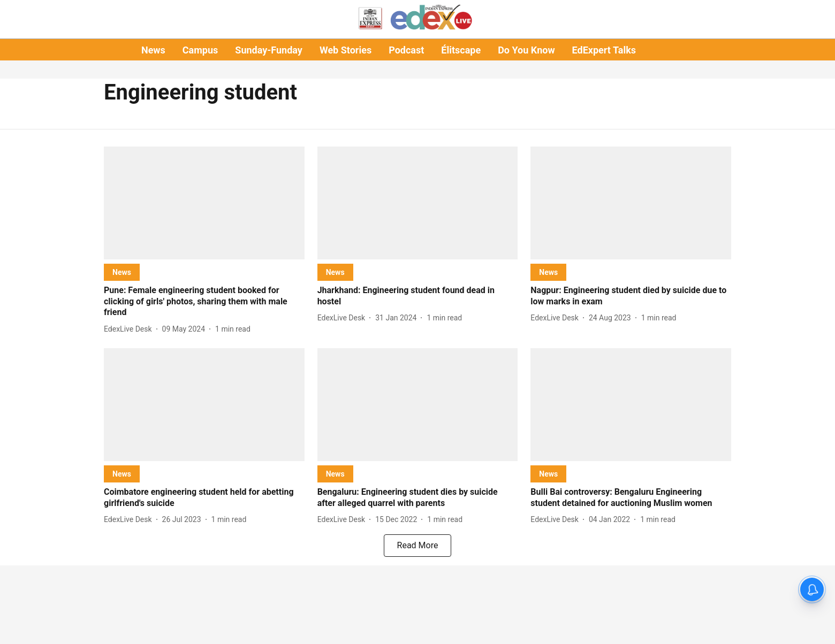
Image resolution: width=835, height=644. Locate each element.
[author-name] (130, 329)
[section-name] (122, 272)
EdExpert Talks (604, 50)
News (153, 50)
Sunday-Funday (269, 50)
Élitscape (461, 50)
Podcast (406, 50)
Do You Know (526, 50)
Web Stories (346, 50)
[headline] (204, 302)
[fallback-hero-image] (204, 203)
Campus (200, 50)
